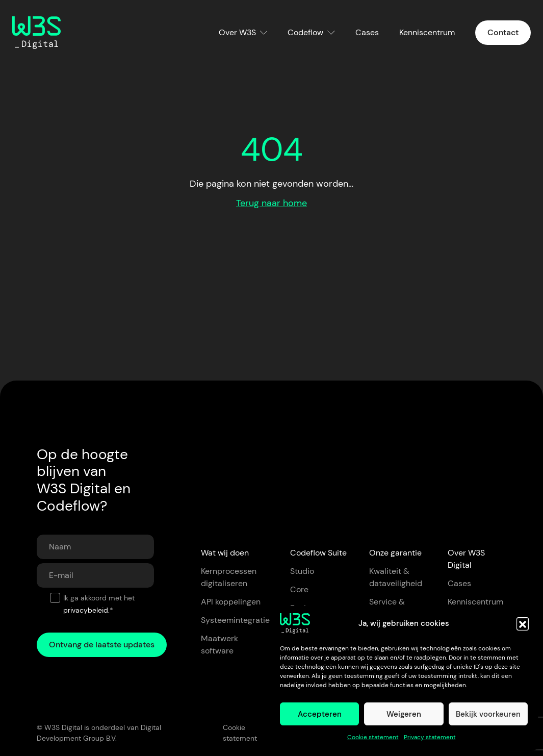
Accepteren (320, 714)
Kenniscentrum (427, 32)
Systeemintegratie (235, 620)
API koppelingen (231, 602)
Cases (367, 32)
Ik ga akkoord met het (99, 604)
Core (299, 589)
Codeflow (305, 32)
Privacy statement (430, 737)
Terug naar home (271, 203)
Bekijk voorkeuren (488, 714)
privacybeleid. (86, 610)
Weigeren (404, 714)
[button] (523, 623)
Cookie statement (373, 737)
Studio (302, 571)
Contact (503, 32)
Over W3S (237, 32)
